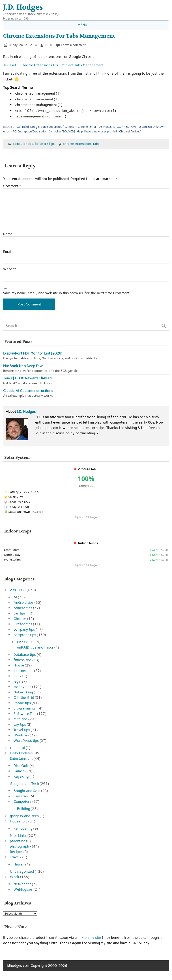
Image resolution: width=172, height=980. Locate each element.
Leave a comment (73, 45)
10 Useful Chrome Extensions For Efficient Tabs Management (53, 65)
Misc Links (18, 836)
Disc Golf (21, 766)
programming (24, 708)
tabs (96, 144)
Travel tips (22, 730)
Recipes (16, 852)
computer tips (23, 144)
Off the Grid (24, 698)
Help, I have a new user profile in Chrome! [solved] (109, 131)
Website (10, 269)
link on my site (89, 938)
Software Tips (45, 144)
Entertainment (21, 758)
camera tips (23, 608)
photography (20, 846)
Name (8, 234)
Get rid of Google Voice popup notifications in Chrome (52, 127)
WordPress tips (26, 741)
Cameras (21, 796)
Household (19, 821)
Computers (23, 802)
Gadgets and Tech (24, 784)
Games (19, 771)
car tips (20, 613)
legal (17, 681)
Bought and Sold (27, 791)
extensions (83, 144)
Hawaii (19, 864)
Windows (21, 735)
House (19, 665)
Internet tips (23, 671)
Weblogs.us (23, 889)
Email (7, 252)
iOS (16, 676)
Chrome (20, 619)
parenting (18, 841)
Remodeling (23, 828)
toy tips (20, 724)
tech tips (20, 719)
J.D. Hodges (26, 412)
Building (24, 809)
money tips (22, 687)
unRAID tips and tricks (35, 647)
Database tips (25, 654)
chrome (68, 144)
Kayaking (21, 776)
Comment (12, 186)
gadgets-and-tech (24, 816)
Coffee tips (23, 624)
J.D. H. (49, 45)
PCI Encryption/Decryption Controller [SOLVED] (44, 131)
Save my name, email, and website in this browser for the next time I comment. (67, 293)
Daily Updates (21, 753)
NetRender (22, 884)
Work (15, 877)
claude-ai (17, 748)
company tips (24, 629)
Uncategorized (22, 871)
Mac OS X (25, 642)
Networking (23, 692)
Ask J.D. (16, 590)
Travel (15, 857)
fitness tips (23, 660)
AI (15, 597)
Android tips (24, 602)
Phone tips (22, 703)
